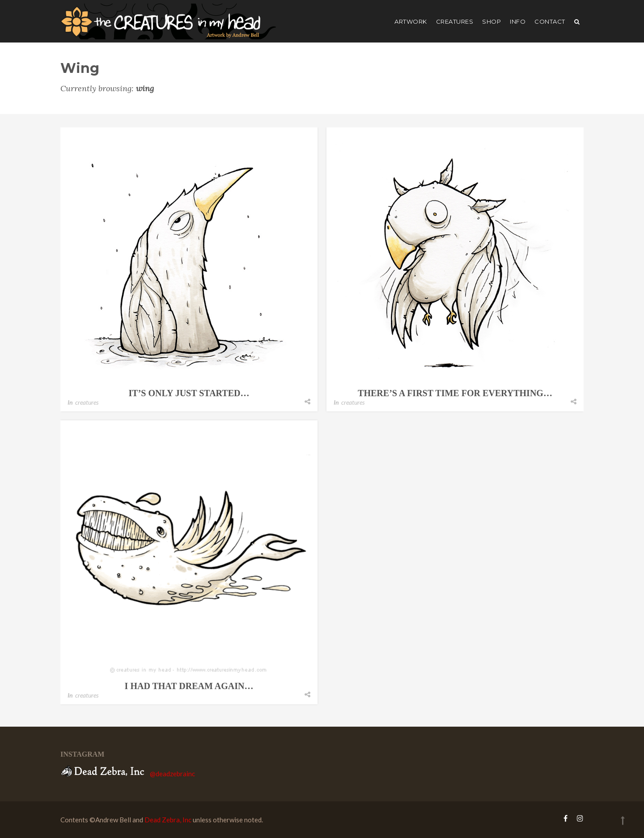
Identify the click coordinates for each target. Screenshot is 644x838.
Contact (550, 21)
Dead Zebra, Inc (168, 820)
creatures (455, 21)
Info (518, 21)
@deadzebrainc (172, 774)
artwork (411, 21)
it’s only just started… (189, 393)
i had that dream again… (189, 686)
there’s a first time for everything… (455, 393)
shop (491, 21)
